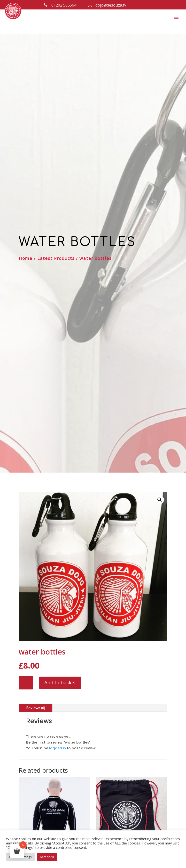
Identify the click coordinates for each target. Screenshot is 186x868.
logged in (58, 748)
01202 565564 (64, 5)
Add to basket (60, 683)
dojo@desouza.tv (111, 5)
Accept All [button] (47, 857)
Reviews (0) (36, 708)
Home (26, 258)
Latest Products (56, 258)
